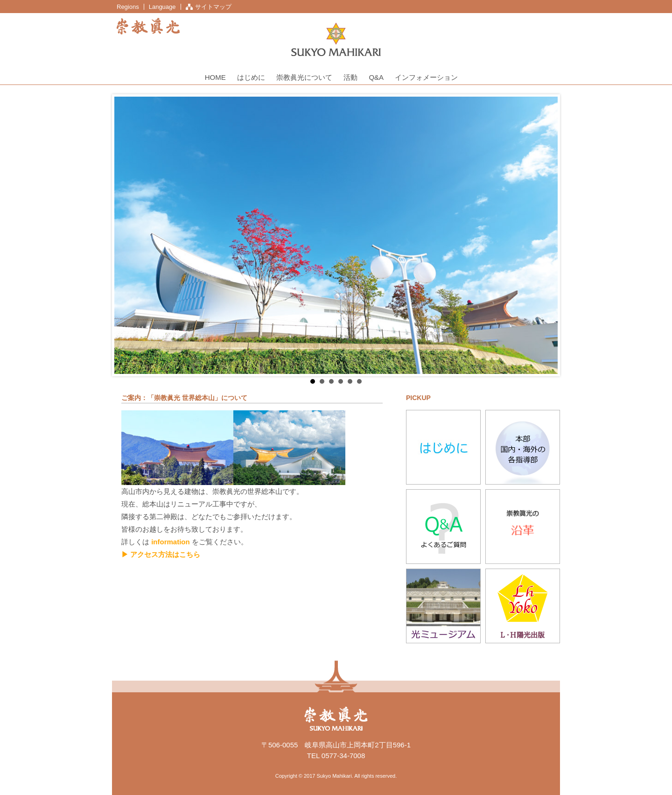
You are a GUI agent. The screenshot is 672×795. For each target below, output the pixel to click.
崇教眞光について (304, 77)
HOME (215, 77)
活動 (350, 77)
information (171, 542)
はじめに (251, 77)
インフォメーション (426, 77)
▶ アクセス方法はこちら (161, 554)
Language (162, 7)
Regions (128, 7)
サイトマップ (213, 7)
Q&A (376, 77)
